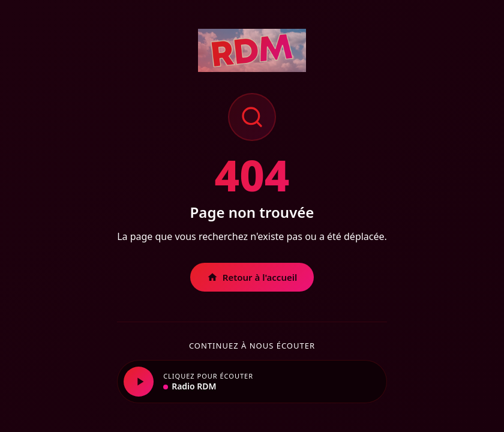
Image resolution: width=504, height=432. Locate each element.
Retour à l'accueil (252, 277)
